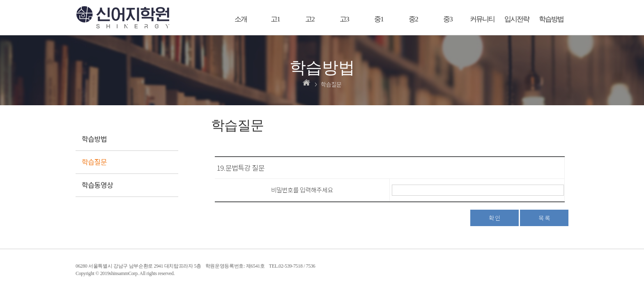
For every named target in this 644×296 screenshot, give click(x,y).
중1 (379, 19)
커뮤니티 (482, 19)
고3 (344, 19)
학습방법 (551, 19)
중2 (413, 19)
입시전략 (517, 19)
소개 (241, 19)
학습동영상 (98, 185)
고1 (275, 19)
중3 (448, 19)
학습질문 (94, 162)
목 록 (544, 218)
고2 (310, 19)
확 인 (494, 218)
